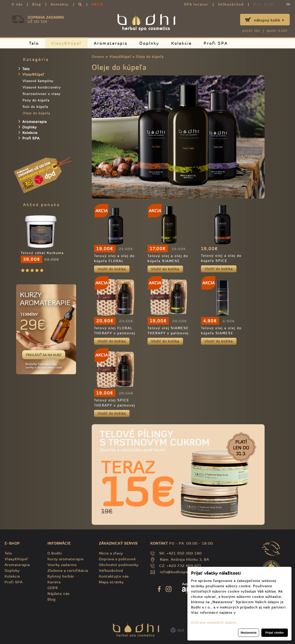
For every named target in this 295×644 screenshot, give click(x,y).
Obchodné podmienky (119, 565)
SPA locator (196, 4)
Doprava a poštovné (117, 559)
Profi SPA (216, 43)
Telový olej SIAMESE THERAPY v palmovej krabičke (168, 333)
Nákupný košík (269, 20)
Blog (37, 4)
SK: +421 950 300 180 (180, 553)
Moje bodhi (264, 4)
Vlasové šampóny (38, 81)
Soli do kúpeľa (35, 107)
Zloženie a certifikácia (68, 570)
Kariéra (54, 582)
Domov (98, 57)
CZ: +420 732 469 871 (180, 566)
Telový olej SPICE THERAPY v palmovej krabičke (115, 405)
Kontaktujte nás (114, 576)
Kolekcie (181, 43)
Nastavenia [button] (249, 633)
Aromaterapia (111, 43)
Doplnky (149, 43)
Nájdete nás (59, 594)
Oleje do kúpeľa (150, 57)
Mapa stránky (111, 582)
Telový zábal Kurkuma (42, 253)
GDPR (53, 588)
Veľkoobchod (231, 4)
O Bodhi (55, 553)
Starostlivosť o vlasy (42, 94)
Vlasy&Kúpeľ (66, 43)
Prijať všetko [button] (275, 633)
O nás (17, 4)
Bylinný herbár (61, 576)
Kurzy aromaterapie (66, 559)
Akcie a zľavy (111, 553)
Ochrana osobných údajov (214, 622)
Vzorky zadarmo (62, 565)
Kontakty (60, 4)
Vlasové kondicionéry (42, 87)
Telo (34, 43)
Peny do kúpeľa (36, 100)
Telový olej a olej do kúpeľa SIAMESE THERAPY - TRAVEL (221, 333)
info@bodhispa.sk (177, 572)
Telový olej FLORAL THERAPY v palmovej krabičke (115, 333)
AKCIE (98, 4)
